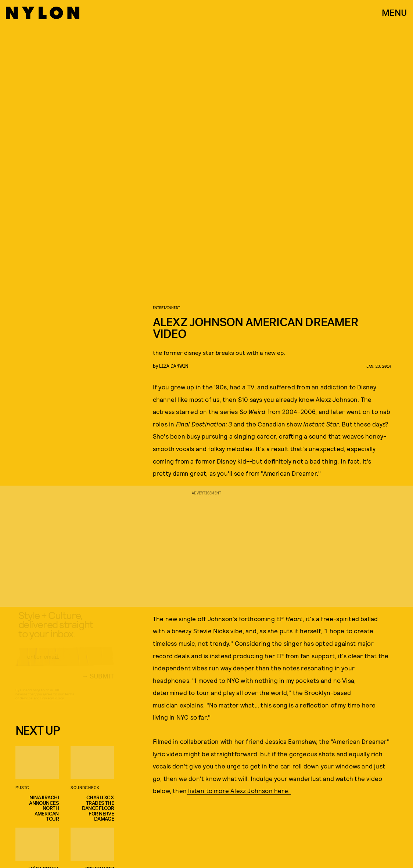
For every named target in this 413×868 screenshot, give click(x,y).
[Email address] (65, 663)
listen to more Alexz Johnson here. (239, 790)
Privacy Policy (52, 705)
